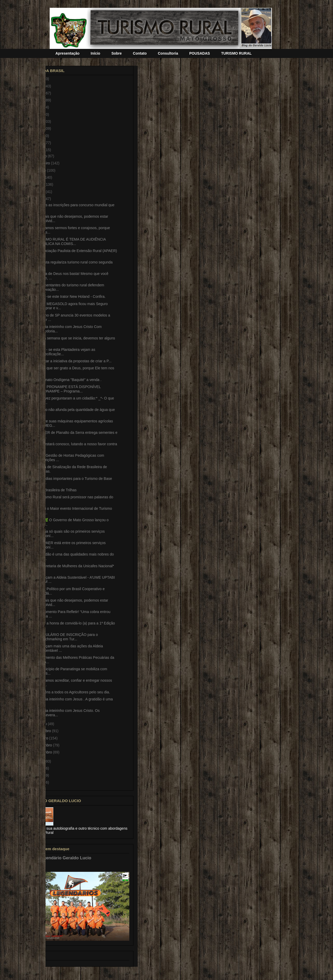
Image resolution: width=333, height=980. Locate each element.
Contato (140, 53)
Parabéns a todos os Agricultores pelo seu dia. (72, 692)
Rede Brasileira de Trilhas (56, 490)
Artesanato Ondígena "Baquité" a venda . (68, 380)
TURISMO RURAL (236, 53)
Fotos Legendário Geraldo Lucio (59, 858)
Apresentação (68, 53)
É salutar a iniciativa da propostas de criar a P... (73, 361)
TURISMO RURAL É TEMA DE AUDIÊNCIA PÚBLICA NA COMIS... (70, 241)
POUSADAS (200, 53)
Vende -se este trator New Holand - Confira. (70, 296)
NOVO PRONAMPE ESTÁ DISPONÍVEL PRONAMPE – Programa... (68, 389)
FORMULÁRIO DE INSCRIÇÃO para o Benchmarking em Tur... (66, 637)
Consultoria (168, 53)
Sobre (117, 53)
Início (96, 53)
